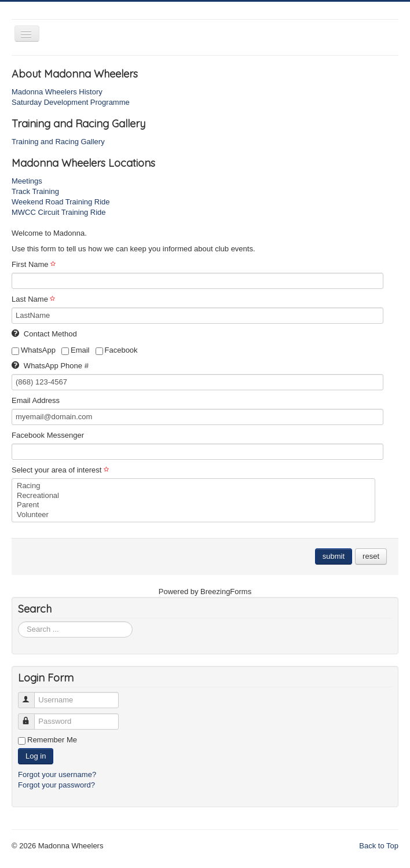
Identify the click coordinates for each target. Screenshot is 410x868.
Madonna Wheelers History (57, 92)
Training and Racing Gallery (58, 142)
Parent (193, 505)
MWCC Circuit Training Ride (59, 212)
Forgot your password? (56, 785)
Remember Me (52, 740)
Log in (36, 756)
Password (32, 717)
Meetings (27, 181)
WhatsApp (34, 350)
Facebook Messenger (48, 435)
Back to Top (379, 846)
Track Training (35, 191)
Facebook (117, 350)
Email (76, 350)
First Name (35, 264)
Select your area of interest (62, 470)
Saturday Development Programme (71, 102)
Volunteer (193, 515)
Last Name (35, 299)
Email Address (36, 400)
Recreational (193, 496)
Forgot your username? (57, 774)
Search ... (18, 622)
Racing (193, 486)
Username (32, 695)
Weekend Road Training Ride (61, 202)
